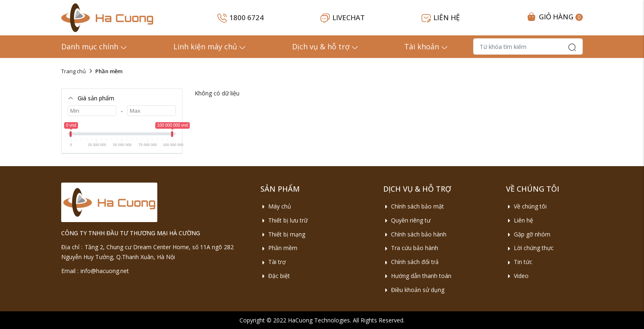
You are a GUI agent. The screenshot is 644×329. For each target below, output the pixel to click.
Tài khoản (426, 46)
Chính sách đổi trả (411, 262)
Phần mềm (279, 248)
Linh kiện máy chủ (210, 46)
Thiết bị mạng (283, 234)
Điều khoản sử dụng (414, 290)
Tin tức (519, 262)
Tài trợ (273, 262)
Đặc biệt (275, 276)
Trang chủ (74, 71)
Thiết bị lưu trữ (284, 220)
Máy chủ (276, 206)
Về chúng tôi (526, 206)
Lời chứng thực (530, 248)
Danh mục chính (94, 46)
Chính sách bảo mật (414, 206)
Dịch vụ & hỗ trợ (325, 46)
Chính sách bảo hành (415, 234)
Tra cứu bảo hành (411, 248)
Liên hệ (520, 220)
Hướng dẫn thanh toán (417, 276)
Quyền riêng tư (407, 220)
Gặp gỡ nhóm (528, 234)
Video (517, 276)
